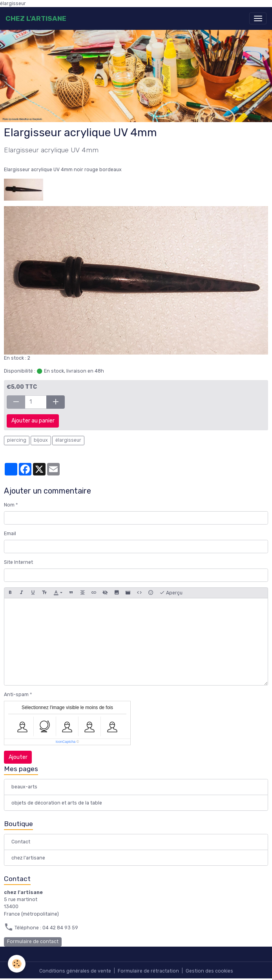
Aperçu (171, 593)
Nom (9, 505)
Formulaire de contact (33, 942)
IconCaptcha (66, 742)
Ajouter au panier (33, 421)
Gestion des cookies (209, 971)
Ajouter (18, 757)
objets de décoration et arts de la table (57, 803)
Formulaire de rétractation (148, 971)
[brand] (36, 18)
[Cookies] (17, 964)
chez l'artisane (28, 858)
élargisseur (68, 440)
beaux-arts (24, 787)
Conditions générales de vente (75, 971)
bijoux (41, 440)
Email (10, 534)
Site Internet (18, 562)
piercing (17, 440)
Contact (21, 842)
